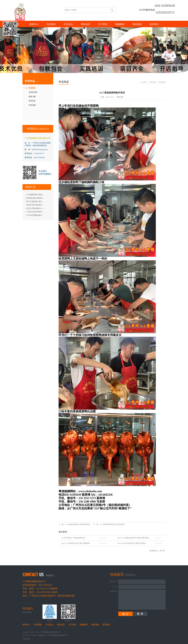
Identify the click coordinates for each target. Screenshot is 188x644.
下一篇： (109, 524)
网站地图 (26, 639)
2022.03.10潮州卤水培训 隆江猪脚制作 (76, 543)
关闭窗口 (154, 551)
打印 (162, 551)
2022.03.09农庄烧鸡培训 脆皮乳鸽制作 (132, 543)
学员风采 (162, 82)
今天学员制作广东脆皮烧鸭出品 (73, 538)
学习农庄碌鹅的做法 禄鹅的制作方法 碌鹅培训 (44, 215)
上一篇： (74, 524)
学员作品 (153, 82)
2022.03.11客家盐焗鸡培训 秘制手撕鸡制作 (133, 538)
